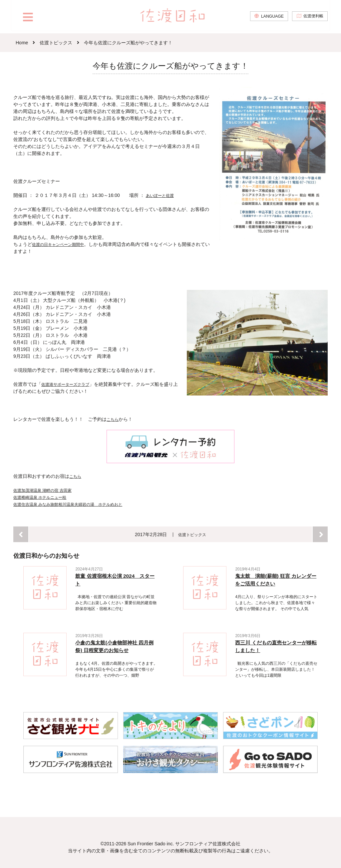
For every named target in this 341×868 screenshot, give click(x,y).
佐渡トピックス (192, 534)
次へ (320, 534)
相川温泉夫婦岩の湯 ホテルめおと (103, 504)
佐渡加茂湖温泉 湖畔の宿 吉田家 (47, 490)
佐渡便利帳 (312, 18)
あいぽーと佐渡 (162, 195)
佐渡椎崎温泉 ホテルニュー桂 (44, 497)
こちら (114, 419)
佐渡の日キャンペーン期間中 (62, 244)
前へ (21, 534)
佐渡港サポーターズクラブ (69, 384)
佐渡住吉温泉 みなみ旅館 (40, 504)
